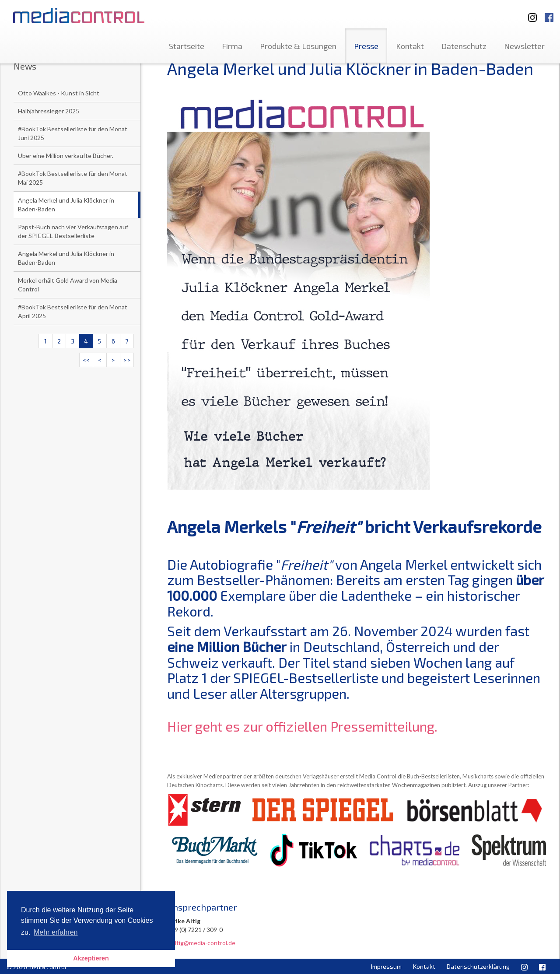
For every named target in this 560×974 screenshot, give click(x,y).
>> (127, 360)
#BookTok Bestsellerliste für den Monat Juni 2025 (73, 133)
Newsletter (524, 46)
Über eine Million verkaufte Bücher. (66, 156)
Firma (232, 46)
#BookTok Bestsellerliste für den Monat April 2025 (73, 311)
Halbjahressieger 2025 (49, 111)
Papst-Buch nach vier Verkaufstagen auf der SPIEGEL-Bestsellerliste (73, 231)
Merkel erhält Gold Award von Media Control (68, 285)
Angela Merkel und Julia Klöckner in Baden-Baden (66, 205)
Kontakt (410, 46)
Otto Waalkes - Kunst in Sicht (59, 93)
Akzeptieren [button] (91, 958)
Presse (366, 46)
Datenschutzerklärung (478, 966)
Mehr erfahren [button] (56, 932)
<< (86, 360)
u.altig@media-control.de (201, 943)
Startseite (187, 46)
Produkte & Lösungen (298, 46)
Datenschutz (464, 46)
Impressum (386, 966)
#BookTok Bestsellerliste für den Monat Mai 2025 (73, 178)
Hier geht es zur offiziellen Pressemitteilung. (302, 726)
